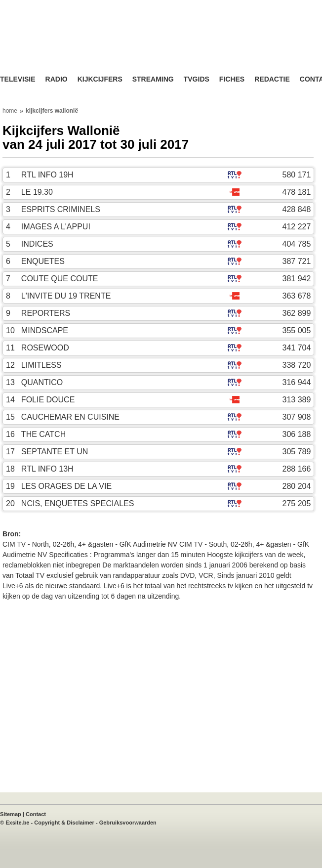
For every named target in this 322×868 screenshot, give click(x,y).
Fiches (232, 79)
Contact (36, 814)
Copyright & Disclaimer (64, 823)
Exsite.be (17, 823)
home (10, 111)
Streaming (153, 79)
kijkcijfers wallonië (52, 111)
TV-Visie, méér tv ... (79, 45)
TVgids (197, 79)
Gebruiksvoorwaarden (128, 823)
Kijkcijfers (100, 79)
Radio (57, 79)
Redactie (272, 79)
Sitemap (11, 814)
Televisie (18, 79)
